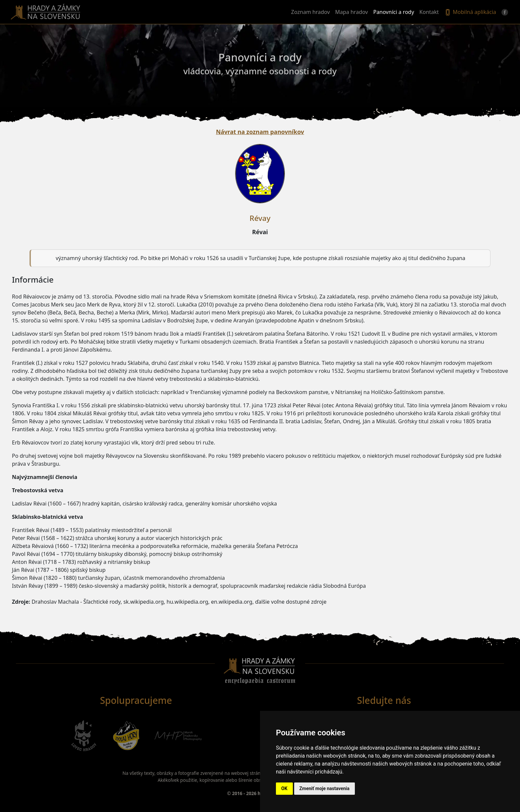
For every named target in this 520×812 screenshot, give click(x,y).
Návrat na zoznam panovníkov (260, 132)
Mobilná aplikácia (470, 12)
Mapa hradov (352, 12)
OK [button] (284, 788)
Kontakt (429, 12)
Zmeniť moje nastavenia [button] (325, 788)
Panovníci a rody (393, 12)
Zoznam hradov (311, 12)
